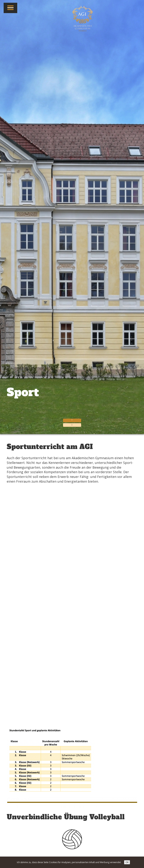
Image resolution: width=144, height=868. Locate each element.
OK (127, 862)
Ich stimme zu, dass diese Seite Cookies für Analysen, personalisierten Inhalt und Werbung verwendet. (69, 862)
